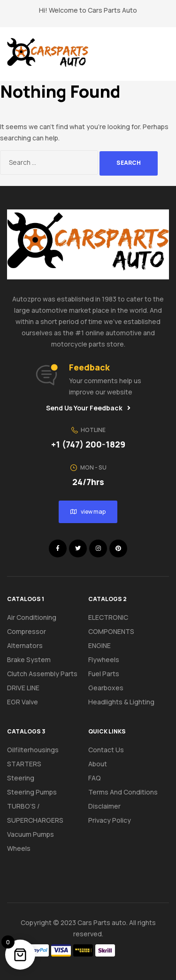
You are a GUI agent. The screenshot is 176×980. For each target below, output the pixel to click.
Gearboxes (106, 688)
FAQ (95, 778)
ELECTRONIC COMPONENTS (111, 624)
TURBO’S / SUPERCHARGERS (35, 813)
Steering (21, 778)
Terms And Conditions (123, 792)
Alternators (25, 645)
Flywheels (104, 660)
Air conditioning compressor (32, 624)
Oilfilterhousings (33, 750)
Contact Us (106, 750)
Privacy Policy (110, 820)
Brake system (29, 660)
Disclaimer (104, 806)
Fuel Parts (104, 674)
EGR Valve (23, 702)
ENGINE (99, 645)
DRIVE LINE (23, 688)
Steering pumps (32, 792)
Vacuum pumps (31, 834)
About (98, 764)
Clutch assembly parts (42, 674)
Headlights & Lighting (121, 702)
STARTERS (24, 764)
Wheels (19, 848)
